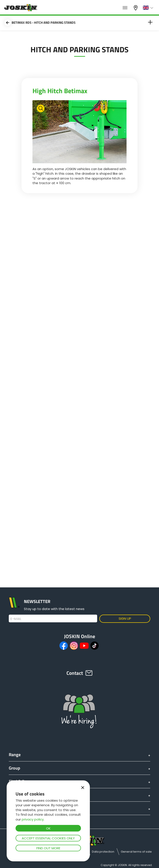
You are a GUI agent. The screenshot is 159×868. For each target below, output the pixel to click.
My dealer (136, 8)
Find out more (48, 848)
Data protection (103, 852)
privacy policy (33, 819)
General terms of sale (136, 852)
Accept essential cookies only (48, 838)
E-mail (16, 619)
